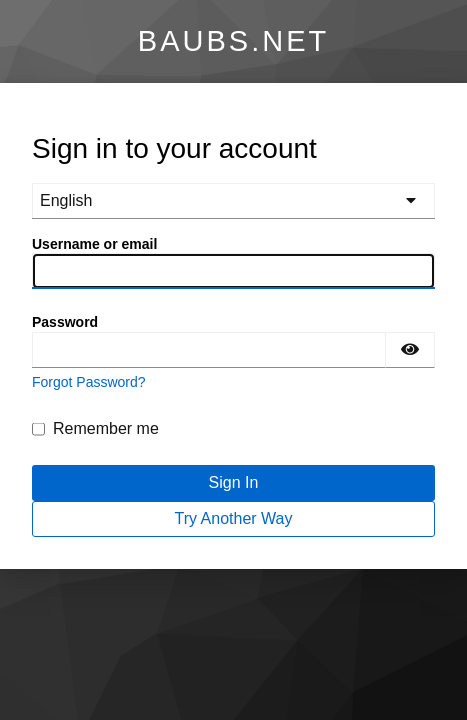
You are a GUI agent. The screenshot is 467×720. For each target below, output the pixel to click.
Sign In (234, 482)
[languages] (233, 201)
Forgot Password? (89, 382)
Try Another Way (234, 518)
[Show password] (410, 350)
